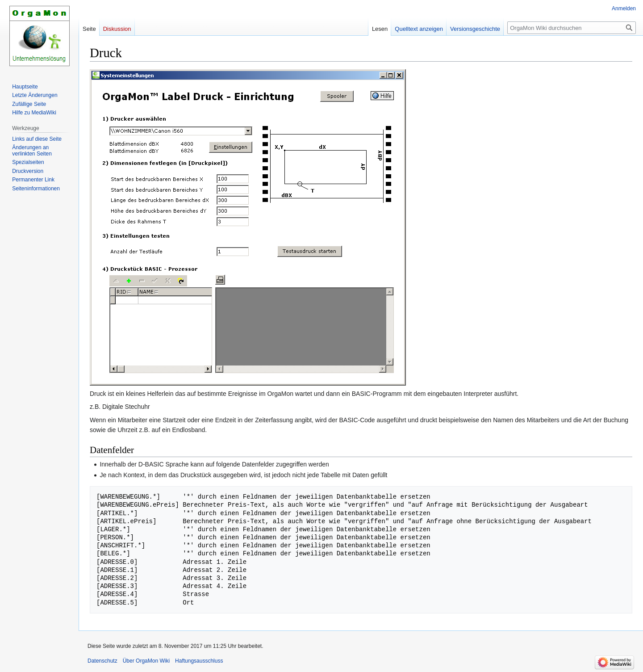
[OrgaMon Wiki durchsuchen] (572, 28)
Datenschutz (102, 661)
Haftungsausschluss (199, 661)
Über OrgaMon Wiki (146, 661)
